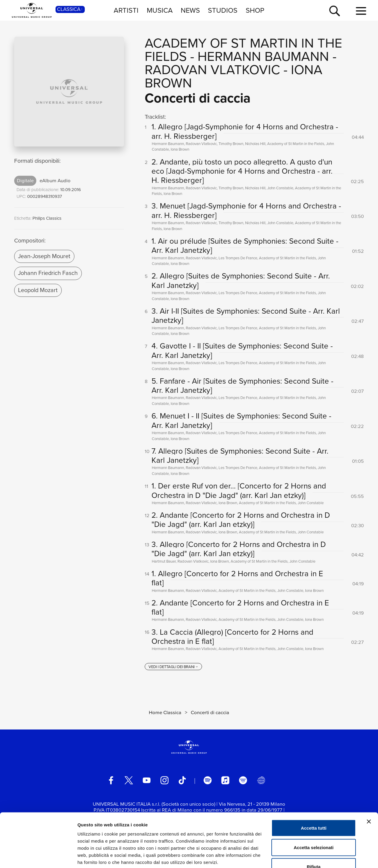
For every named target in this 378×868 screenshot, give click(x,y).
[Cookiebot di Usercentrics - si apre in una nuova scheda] (38, 856)
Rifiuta (314, 829)
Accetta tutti (314, 790)
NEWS (190, 10)
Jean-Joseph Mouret (44, 256)
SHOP (255, 10)
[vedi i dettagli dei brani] (173, 667)
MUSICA (160, 10)
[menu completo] (361, 11)
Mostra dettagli (311, 856)
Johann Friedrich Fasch (48, 273)
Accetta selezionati (313, 810)
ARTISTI (126, 10)
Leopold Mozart (38, 290)
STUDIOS (223, 10)
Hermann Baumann (263, 56)
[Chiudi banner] (369, 784)
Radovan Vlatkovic (212, 70)
